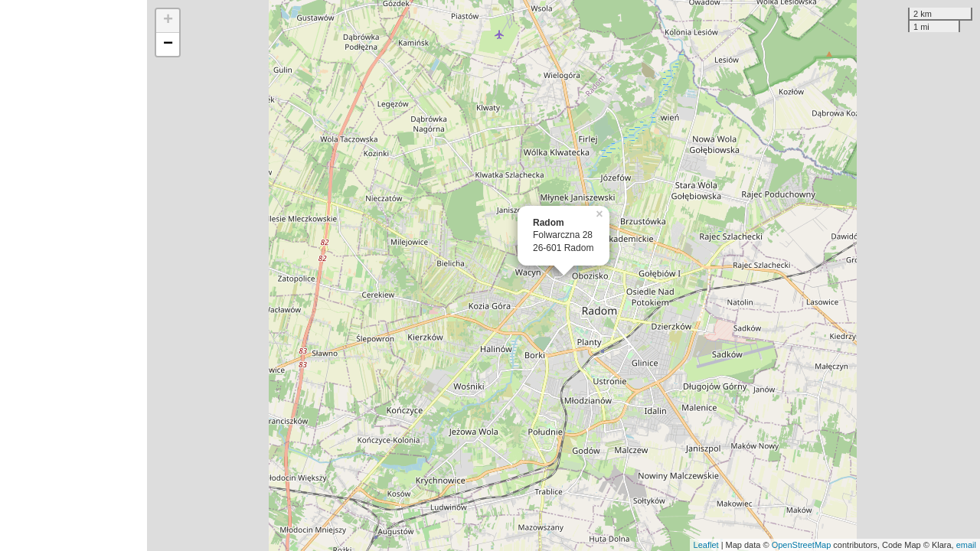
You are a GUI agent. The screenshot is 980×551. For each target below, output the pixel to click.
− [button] (168, 44)
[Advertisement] (73, 275)
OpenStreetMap (802, 545)
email (966, 545)
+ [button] (168, 21)
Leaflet (706, 545)
